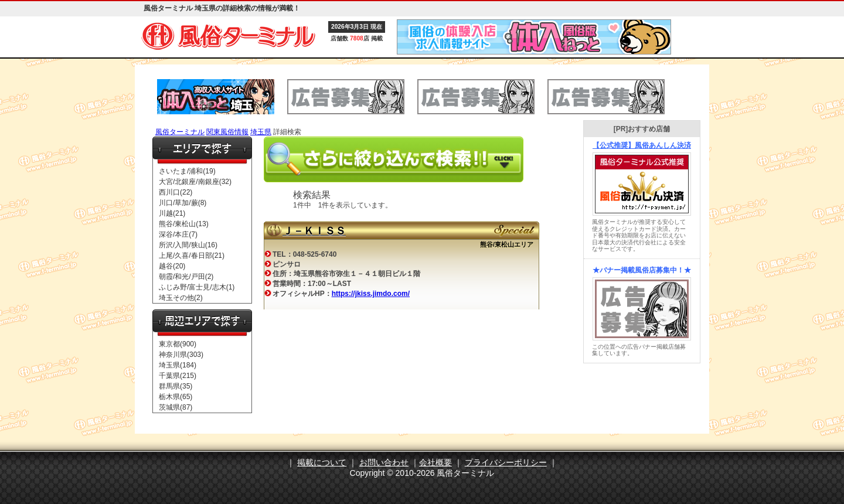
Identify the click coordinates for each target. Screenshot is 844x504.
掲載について (322, 462)
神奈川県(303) (181, 355)
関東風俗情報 (227, 132)
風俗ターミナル (180, 132)
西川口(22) (176, 192)
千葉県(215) (178, 376)
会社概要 (435, 462)
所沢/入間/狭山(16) (188, 245)
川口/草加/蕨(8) (183, 203)
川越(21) (172, 213)
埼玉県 (261, 132)
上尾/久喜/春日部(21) (192, 256)
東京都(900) (178, 344)
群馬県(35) (176, 386)
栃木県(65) (176, 397)
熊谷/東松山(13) (184, 224)
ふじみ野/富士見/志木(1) (197, 287)
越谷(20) (172, 266)
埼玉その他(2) (181, 298)
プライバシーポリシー (506, 462)
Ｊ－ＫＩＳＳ (314, 231)
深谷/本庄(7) (178, 234)
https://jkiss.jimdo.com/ (371, 294)
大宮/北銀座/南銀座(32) (195, 182)
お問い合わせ (384, 462)
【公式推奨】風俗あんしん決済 (642, 145)
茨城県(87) (176, 407)
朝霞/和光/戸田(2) (186, 277)
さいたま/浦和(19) (187, 171)
